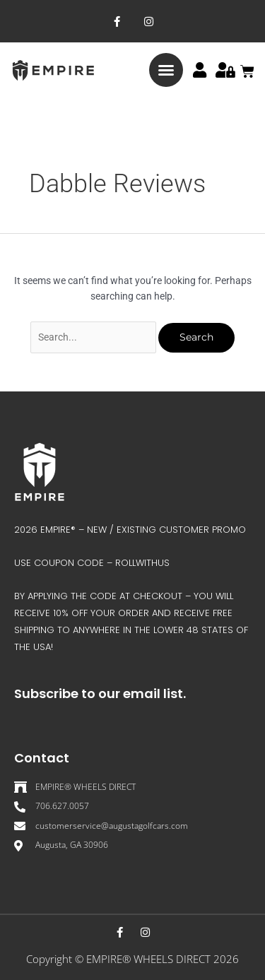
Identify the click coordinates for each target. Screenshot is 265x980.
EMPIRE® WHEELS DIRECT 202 (159, 959)
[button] (166, 70)
